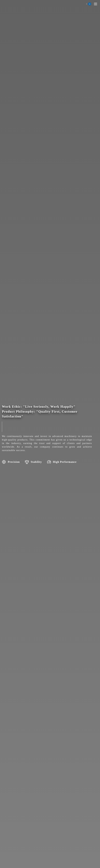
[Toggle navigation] (96, 4)
